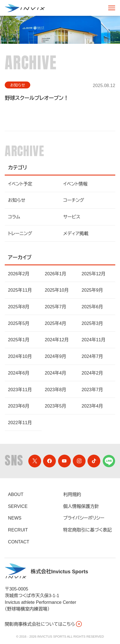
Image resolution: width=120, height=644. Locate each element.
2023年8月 (55, 390)
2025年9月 (92, 290)
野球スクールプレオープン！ (37, 98)
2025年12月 (94, 274)
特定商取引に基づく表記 (87, 530)
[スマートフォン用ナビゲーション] (112, 8)
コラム (14, 217)
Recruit (18, 530)
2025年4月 (55, 323)
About (16, 494)
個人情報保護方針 (81, 506)
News (15, 518)
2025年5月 (19, 323)
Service (18, 506)
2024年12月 (57, 340)
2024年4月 (55, 373)
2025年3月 (92, 323)
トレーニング (20, 233)
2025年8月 (19, 307)
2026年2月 (19, 274)
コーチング (74, 200)
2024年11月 (94, 340)
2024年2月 (92, 373)
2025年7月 (55, 307)
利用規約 (72, 494)
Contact (19, 542)
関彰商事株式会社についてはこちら (44, 624)
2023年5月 (55, 406)
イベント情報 (75, 184)
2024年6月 (19, 373)
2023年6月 (19, 406)
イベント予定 (20, 184)
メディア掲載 (76, 233)
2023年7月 (92, 390)
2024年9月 (55, 356)
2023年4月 (92, 406)
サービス (72, 217)
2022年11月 (20, 422)
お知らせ (18, 85)
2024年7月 (92, 356)
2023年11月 (20, 390)
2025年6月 (92, 307)
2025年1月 (19, 340)
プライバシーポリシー (84, 518)
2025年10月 (57, 290)
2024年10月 (20, 356)
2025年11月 (20, 290)
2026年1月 (55, 274)
